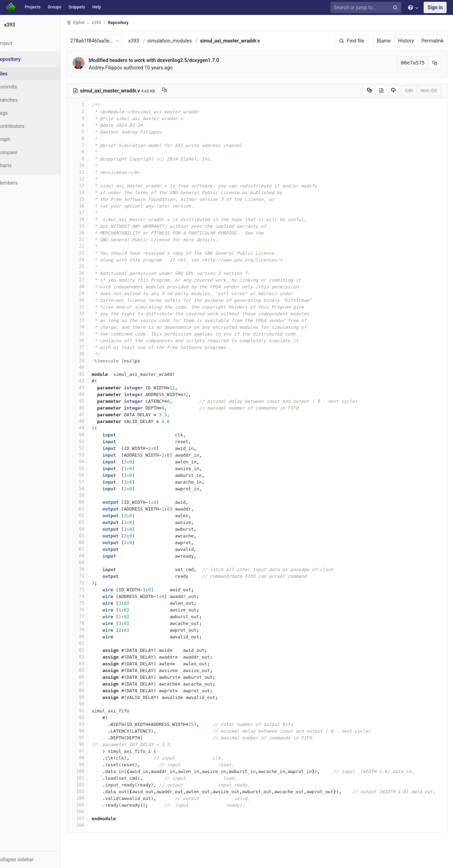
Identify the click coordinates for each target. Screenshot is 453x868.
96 (94, 744)
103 (94, 791)
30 (94, 300)
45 (94, 401)
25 (94, 266)
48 (94, 421)
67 (94, 549)
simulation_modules (187, 41)
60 (94, 502)
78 (94, 623)
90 (94, 704)
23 (94, 253)
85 (94, 670)
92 (94, 717)
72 (94, 583)
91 (94, 711)
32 (94, 313)
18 (94, 219)
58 (94, 488)
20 (94, 233)
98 (94, 758)
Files (19, 74)
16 (94, 206)
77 (94, 616)
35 (94, 334)
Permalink (432, 41)
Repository (136, 23)
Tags (19, 113)
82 (94, 650)
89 (94, 697)
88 (94, 690)
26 (94, 273)
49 (94, 428)
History (406, 41)
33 (94, 320)
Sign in (435, 7)
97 (94, 751)
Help (97, 7)
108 (94, 825)
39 (94, 360)
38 (94, 354)
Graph (21, 139)
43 (94, 387)
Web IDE (429, 91)
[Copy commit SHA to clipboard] (435, 63)
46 (94, 408)
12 (94, 179)
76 (94, 610)
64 (94, 529)
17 (94, 212)
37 (94, 347)
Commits (24, 87)
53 (94, 455)
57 (94, 482)
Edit (409, 91)
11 (94, 172)
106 (94, 811)
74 (94, 596)
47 (94, 414)
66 (94, 542)
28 (94, 286)
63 (94, 522)
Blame (384, 41)
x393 (151, 41)
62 (94, 515)
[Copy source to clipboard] (369, 91)
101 (94, 778)
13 (94, 185)
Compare (24, 152)
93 (94, 724)
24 (94, 260)
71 (94, 576)
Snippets (77, 7)
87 (94, 684)
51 (94, 441)
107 (94, 818)
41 (94, 374)
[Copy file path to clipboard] (182, 91)
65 (94, 536)
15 (94, 199)
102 (94, 785)
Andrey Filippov (123, 68)
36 (94, 340)
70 (94, 569)
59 (94, 495)
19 (94, 226)
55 (94, 468)
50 (94, 435)
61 (94, 509)
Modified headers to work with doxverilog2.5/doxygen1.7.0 (171, 60)
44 (94, 394)
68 (94, 556)
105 (94, 805)
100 (94, 771)
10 (94, 165)
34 (94, 327)
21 (94, 239)
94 (94, 731)
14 (94, 192)
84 (94, 663)
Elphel (93, 22)
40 (94, 367)
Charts (21, 165)
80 (94, 636)
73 (94, 589)
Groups (55, 7)
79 (94, 630)
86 (94, 677)
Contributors (28, 126)
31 (94, 307)
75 (94, 603)
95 (94, 737)
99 (94, 764)
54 (94, 461)
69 (94, 562)
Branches (24, 100)
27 (94, 280)
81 (94, 643)
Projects (33, 7)
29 (94, 293)
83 (94, 657)
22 (94, 246)
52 (94, 448)
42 (94, 381)
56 (94, 475)
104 (94, 798)
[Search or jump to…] (367, 8)
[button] (39, 859)
